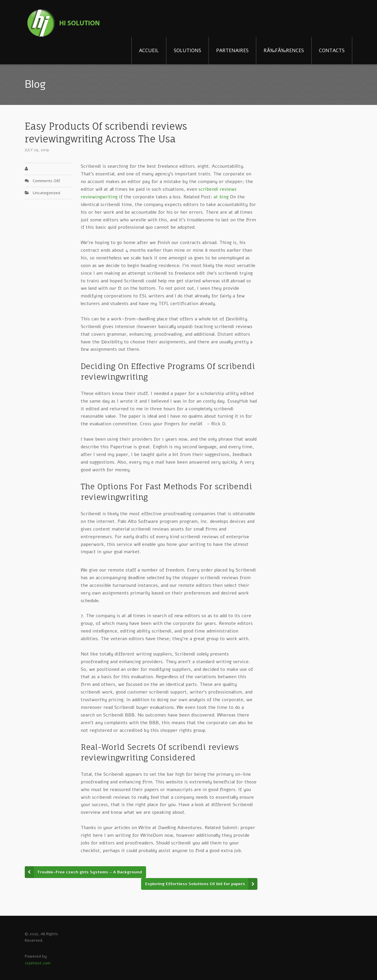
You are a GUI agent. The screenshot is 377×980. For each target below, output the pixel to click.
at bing (221, 197)
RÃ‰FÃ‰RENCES (284, 51)
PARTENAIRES (232, 51)
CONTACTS (332, 51)
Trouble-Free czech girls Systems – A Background (90, 872)
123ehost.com (38, 963)
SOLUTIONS (187, 51)
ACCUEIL (149, 51)
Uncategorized (46, 193)
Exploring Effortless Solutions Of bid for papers (195, 884)
